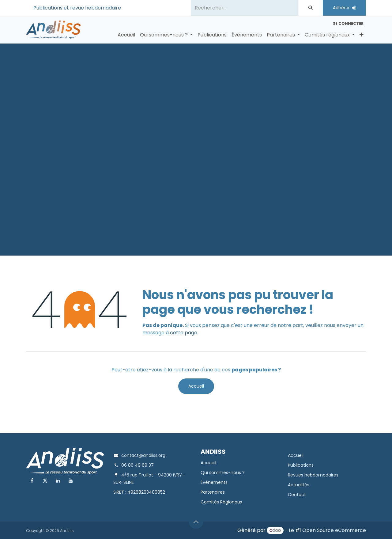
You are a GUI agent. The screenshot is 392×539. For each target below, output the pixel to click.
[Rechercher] (311, 8)
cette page (184, 333)
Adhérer (344, 8)
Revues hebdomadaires (313, 475)
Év (203, 482)
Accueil (196, 386)
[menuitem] (126, 35)
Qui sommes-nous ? (223, 473)
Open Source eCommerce (334, 530)
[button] (196, 522)
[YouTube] (71, 480)
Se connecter (348, 23)
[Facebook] (32, 480)
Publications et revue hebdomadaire (77, 8)
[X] (45, 480)
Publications (301, 465)
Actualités (299, 485)
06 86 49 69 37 (138, 465)
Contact (297, 495)
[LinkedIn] (58, 480)
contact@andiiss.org (143, 455)
